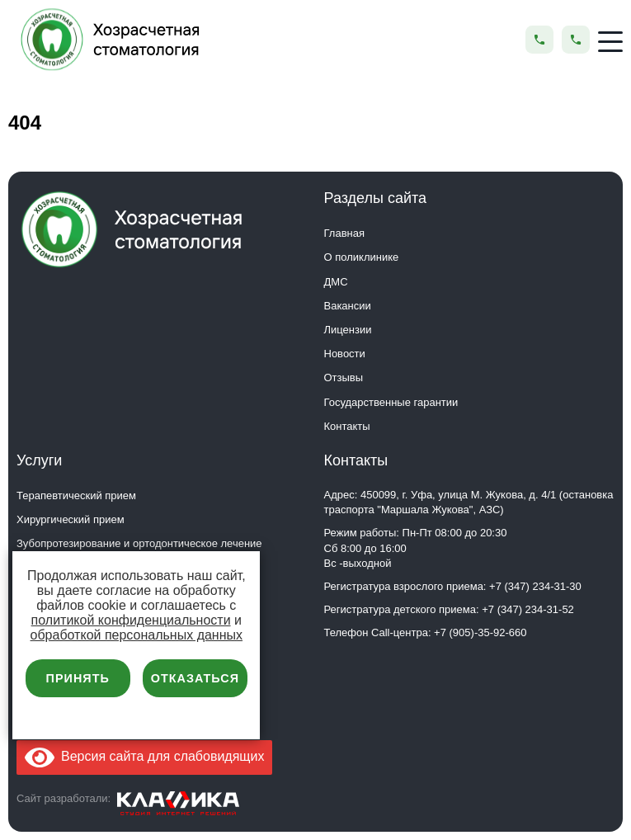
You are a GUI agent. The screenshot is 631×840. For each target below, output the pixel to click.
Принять (78, 678)
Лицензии (348, 330)
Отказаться (195, 678)
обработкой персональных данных (137, 635)
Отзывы (344, 378)
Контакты (347, 426)
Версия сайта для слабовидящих (144, 756)
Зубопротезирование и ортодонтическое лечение (139, 543)
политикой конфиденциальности (131, 620)
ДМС (336, 282)
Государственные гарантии (391, 402)
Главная (344, 233)
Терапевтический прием (76, 496)
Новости (345, 354)
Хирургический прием (71, 519)
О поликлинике (362, 257)
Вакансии (348, 306)
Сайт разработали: (64, 798)
